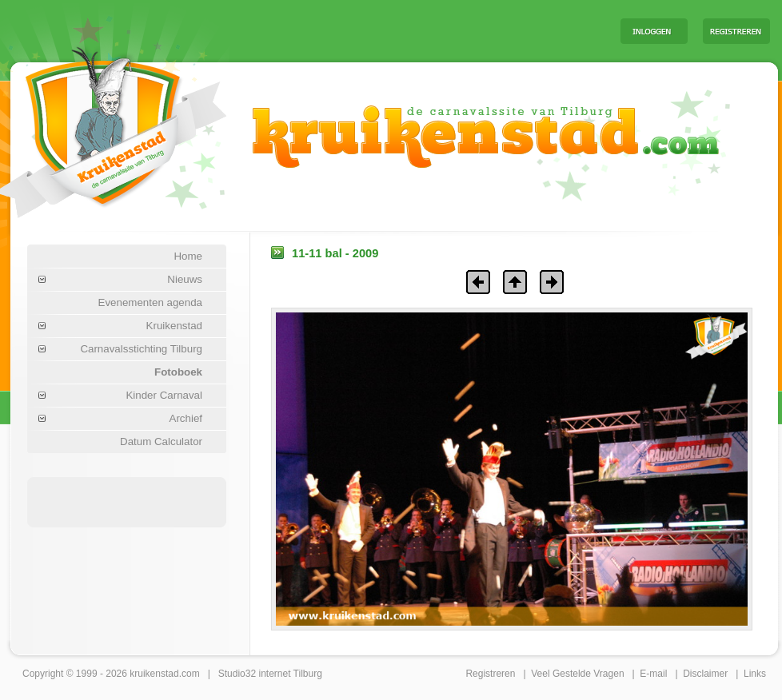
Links (755, 674)
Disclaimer (705, 674)
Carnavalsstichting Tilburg (141, 349)
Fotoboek (178, 372)
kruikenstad (154, 674)
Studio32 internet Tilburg (270, 674)
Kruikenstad (174, 326)
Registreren (490, 674)
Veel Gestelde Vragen (577, 674)
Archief (186, 418)
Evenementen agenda (150, 302)
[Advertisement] (409, 30)
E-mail (653, 674)
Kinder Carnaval (164, 395)
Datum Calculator (161, 441)
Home (188, 256)
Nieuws (185, 279)
